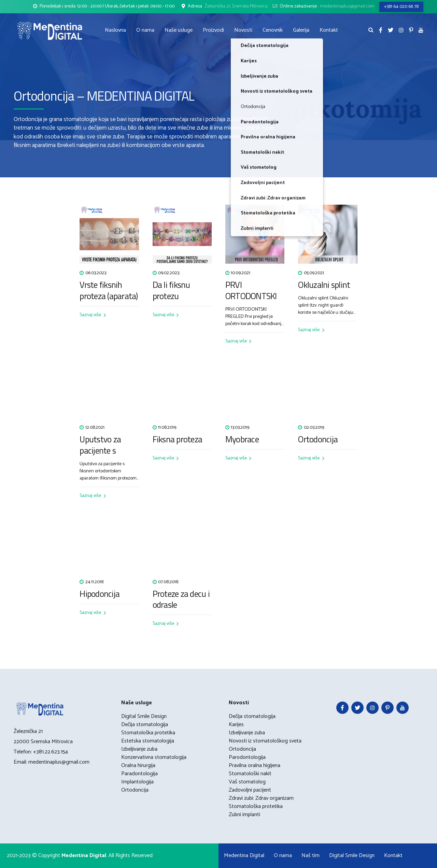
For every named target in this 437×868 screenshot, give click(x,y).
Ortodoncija (318, 439)
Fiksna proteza (178, 439)
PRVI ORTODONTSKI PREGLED (251, 296)
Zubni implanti (244, 815)
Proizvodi (213, 30)
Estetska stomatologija (148, 741)
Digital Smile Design (144, 716)
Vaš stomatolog (247, 782)
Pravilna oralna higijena (255, 766)
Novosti (243, 30)
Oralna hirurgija (138, 766)
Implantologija (137, 782)
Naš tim (311, 856)
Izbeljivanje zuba (139, 749)
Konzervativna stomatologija (154, 757)
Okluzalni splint (324, 285)
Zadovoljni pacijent (250, 790)
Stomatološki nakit (250, 774)
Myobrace (242, 439)
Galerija (301, 30)
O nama (145, 30)
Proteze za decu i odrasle (181, 599)
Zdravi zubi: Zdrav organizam (261, 798)
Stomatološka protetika (148, 733)
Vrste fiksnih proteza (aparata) (109, 290)
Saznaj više (90, 315)
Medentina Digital (244, 856)
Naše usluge (179, 30)
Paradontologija (139, 774)
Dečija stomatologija (145, 725)
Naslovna (115, 30)
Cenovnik (273, 30)
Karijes (236, 725)
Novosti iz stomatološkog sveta (265, 741)
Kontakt (329, 30)
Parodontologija (247, 757)
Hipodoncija (100, 594)
